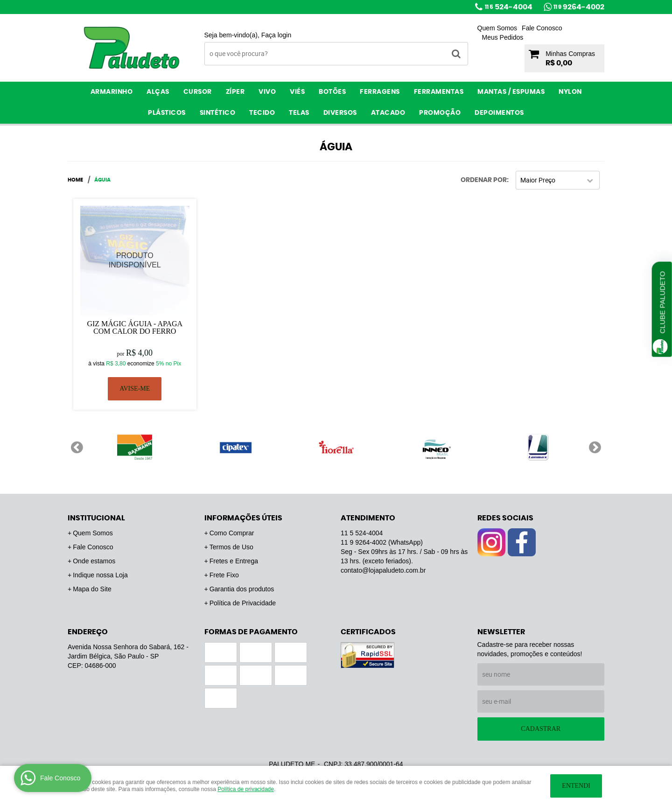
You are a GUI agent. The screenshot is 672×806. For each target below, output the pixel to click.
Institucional (96, 518)
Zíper (235, 92)
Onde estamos (94, 561)
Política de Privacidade (243, 603)
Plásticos (167, 113)
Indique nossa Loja (100, 575)
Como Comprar (232, 533)
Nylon (570, 92)
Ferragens (380, 92)
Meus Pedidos (503, 37)
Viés (297, 92)
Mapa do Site (92, 589)
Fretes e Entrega (234, 561)
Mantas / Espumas (511, 92)
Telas (299, 113)
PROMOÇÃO (440, 113)
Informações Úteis (243, 518)
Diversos (340, 113)
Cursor (198, 92)
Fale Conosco (542, 28)
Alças (158, 92)
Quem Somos (497, 28)
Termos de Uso (231, 547)
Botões (332, 92)
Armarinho (112, 92)
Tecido (262, 113)
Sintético (218, 113)
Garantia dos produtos (242, 589)
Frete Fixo (224, 575)
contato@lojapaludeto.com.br (383, 570)
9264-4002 (579, 7)
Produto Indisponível (135, 261)
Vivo (267, 92)
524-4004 (509, 7)
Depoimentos (499, 113)
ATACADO (388, 113)
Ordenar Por (484, 180)
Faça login (276, 35)
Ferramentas (439, 92)
